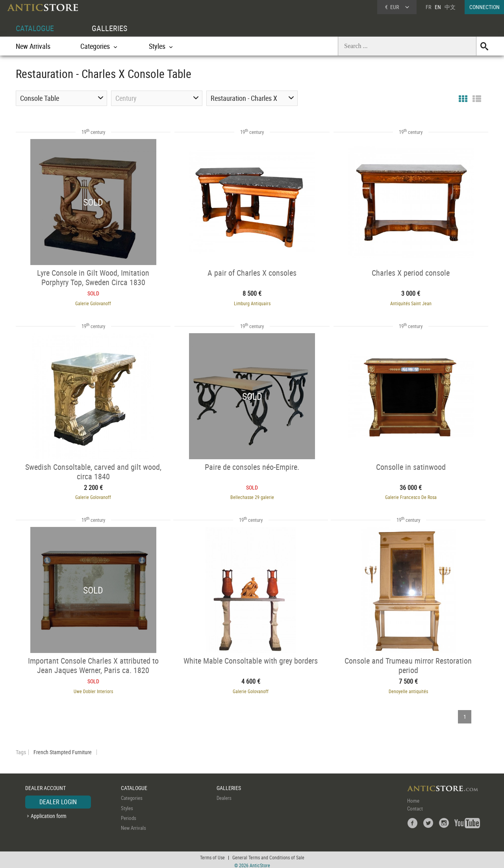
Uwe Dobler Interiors (89, 688)
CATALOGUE (35, 28)
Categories (132, 795)
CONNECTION (485, 7)
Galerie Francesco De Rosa (415, 495)
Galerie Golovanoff (89, 302)
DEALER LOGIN (58, 799)
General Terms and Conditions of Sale (268, 854)
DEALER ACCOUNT (45, 785)
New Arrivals (33, 46)
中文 (450, 7)
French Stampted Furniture (63, 749)
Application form (49, 813)
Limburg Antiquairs (252, 302)
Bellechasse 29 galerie (252, 495)
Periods (129, 815)
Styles (127, 805)
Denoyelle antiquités (404, 688)
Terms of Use (212, 854)
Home (413, 798)
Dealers (224, 795)
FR (428, 7)
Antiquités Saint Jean (415, 302)
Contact (415, 805)
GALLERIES (109, 28)
